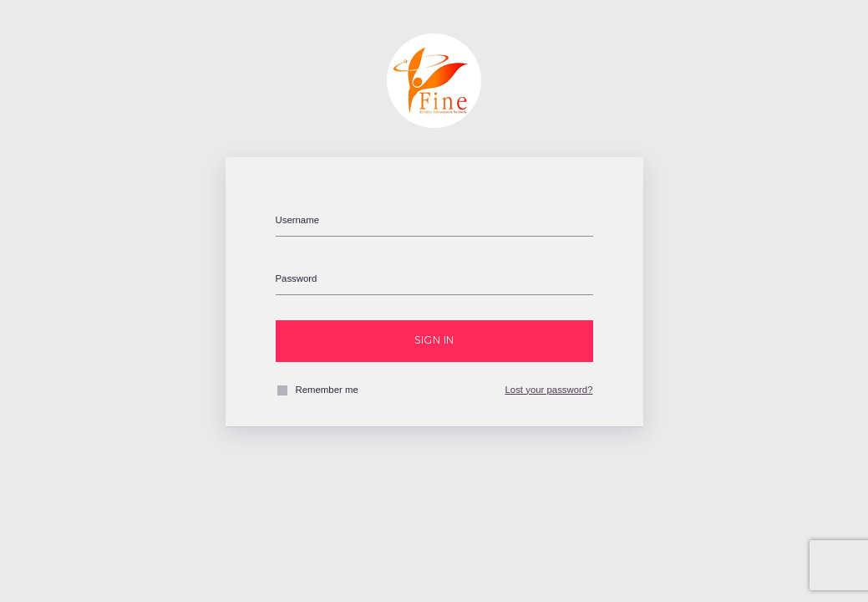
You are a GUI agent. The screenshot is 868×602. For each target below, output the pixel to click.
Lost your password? (549, 390)
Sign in (434, 340)
